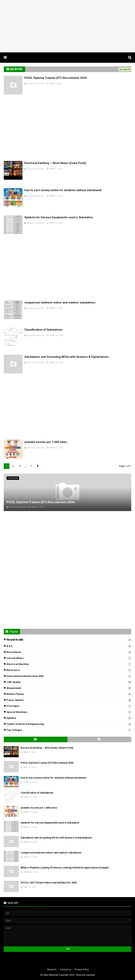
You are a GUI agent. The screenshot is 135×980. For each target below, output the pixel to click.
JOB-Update (69, 682)
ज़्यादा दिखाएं (124, 70)
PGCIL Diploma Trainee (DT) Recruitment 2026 (56, 78)
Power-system (69, 700)
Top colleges (69, 730)
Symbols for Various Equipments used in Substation (59, 217)
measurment (69, 688)
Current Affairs (69, 658)
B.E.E (69, 646)
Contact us (66, 970)
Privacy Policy (82, 970)
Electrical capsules (36, 83)
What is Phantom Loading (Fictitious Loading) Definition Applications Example (65, 868)
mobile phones (69, 694)
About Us (52, 970)
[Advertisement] (67, 26)
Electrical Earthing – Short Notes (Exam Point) (55, 163)
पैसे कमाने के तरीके (69, 640)
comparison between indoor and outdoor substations (60, 303)
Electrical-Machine (69, 664)
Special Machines (69, 712)
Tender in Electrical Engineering (69, 724)
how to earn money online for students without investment (63, 190)
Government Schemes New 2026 (69, 676)
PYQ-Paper (69, 706)
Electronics (69, 670)
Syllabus (69, 718)
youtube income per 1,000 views (46, 442)
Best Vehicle (69, 652)
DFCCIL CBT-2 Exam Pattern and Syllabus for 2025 (49, 883)
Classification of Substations (43, 330)
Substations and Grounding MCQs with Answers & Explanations (66, 357)
